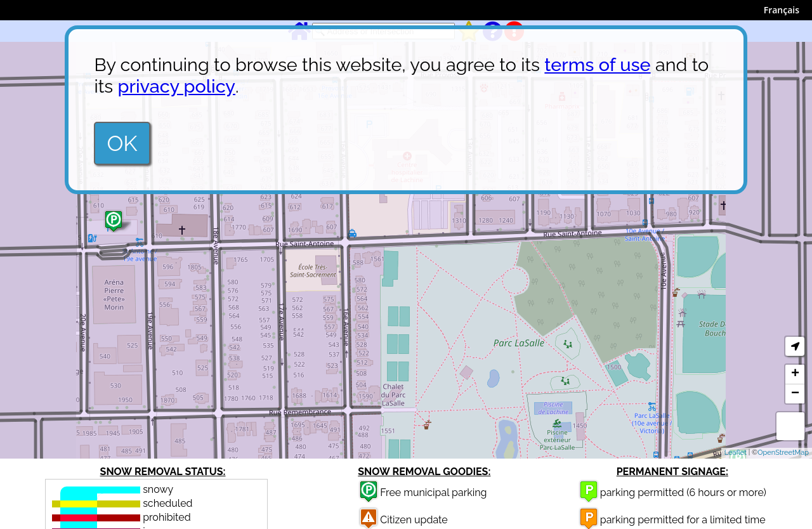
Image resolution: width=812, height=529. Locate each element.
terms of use (597, 65)
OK (122, 143)
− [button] (795, 394)
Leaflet (736, 453)
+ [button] (795, 374)
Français (782, 10)
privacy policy (177, 86)
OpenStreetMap (783, 453)
